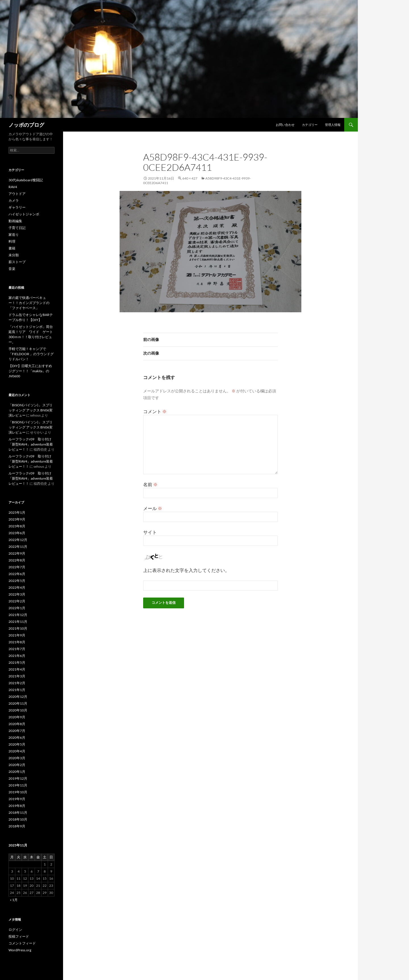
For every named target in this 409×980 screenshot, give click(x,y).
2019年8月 (17, 806)
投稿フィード (19, 936)
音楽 (12, 269)
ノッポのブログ (26, 125)
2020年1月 (17, 772)
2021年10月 (18, 628)
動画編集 (15, 221)
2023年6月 (17, 533)
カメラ (14, 200)
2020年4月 (17, 751)
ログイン (15, 930)
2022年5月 (17, 581)
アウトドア (17, 194)
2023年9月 (17, 519)
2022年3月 (17, 594)
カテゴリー (310, 125)
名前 (150, 484)
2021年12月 (18, 615)
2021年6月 (17, 656)
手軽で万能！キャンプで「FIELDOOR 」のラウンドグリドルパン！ (31, 354)
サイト (150, 532)
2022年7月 (17, 567)
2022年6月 (17, 574)
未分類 (14, 255)
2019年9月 (17, 799)
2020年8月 (17, 724)
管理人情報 (333, 125)
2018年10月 (18, 819)
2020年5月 (17, 744)
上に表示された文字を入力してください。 (186, 570)
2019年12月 (18, 778)
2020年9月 (17, 717)
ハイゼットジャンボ (24, 214)
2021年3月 (17, 676)
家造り (14, 235)
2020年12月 (18, 697)
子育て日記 (17, 228)
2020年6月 (17, 737)
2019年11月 (18, 785)
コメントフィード (22, 943)
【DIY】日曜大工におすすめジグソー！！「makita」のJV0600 (30, 371)
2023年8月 (17, 526)
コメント (155, 411)
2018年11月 (18, 812)
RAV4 (13, 187)
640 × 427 (190, 178)
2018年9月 (17, 826)
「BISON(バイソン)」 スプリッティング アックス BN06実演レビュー (31, 410)
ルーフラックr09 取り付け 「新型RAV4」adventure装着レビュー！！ (32, 444)
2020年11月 (18, 703)
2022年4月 (17, 587)
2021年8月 (17, 642)
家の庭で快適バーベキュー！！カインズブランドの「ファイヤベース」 (29, 303)
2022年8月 (17, 560)
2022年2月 (17, 601)
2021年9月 (17, 635)
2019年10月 (18, 792)
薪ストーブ (17, 262)
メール (153, 508)
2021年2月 (17, 683)
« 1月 (14, 900)
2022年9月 (17, 553)
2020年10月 (18, 710)
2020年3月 (17, 758)
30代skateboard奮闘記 (26, 180)
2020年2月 (17, 765)
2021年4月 (17, 669)
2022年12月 (18, 540)
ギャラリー (17, 207)
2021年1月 (17, 690)
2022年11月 (18, 547)
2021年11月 (18, 622)
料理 (12, 241)
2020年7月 (17, 731)
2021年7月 (17, 649)
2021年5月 (17, 662)
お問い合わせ (285, 125)
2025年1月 (17, 512)
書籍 (12, 248)
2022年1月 (17, 608)
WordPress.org (20, 950)
